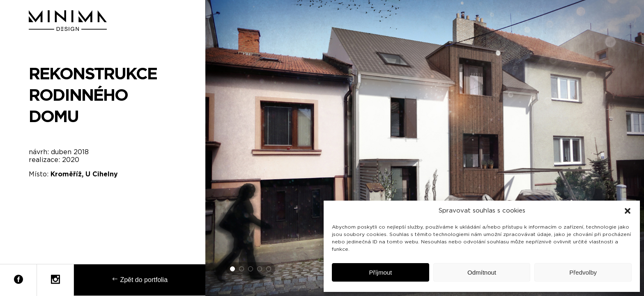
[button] (628, 211)
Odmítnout (482, 272)
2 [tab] (242, 269)
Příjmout (380, 272)
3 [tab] (251, 269)
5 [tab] (269, 269)
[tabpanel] (425, 148)
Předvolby (583, 272)
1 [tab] (233, 269)
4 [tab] (260, 269)
